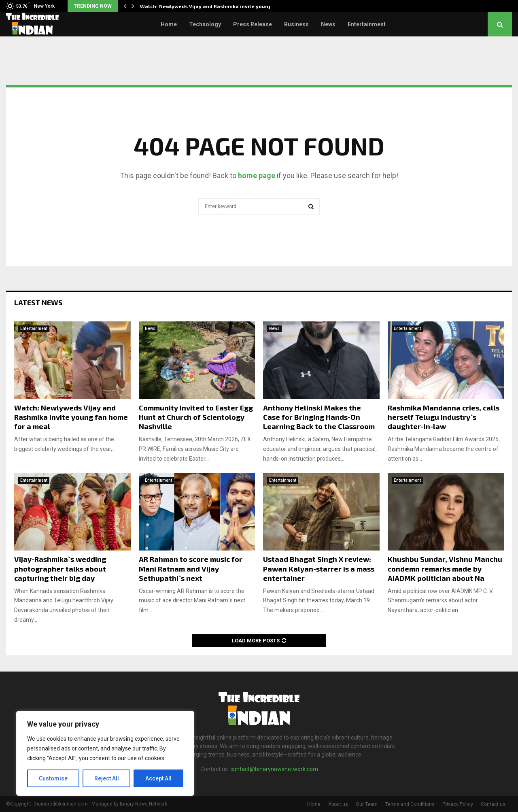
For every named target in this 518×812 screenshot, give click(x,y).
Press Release (253, 24)
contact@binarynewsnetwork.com (274, 769)
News (328, 24)
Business (296, 24)
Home (169, 24)
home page (257, 175)
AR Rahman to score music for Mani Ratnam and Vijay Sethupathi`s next (191, 569)
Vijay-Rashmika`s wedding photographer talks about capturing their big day (60, 569)
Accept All (158, 778)
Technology (205, 24)
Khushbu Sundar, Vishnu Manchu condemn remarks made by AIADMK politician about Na (445, 569)
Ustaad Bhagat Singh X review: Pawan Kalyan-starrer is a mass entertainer (319, 569)
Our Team (367, 804)
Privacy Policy (458, 804)
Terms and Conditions (410, 804)
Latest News (38, 302)
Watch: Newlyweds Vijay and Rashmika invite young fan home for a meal (71, 417)
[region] (105, 753)
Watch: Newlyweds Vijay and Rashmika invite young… (208, 6)
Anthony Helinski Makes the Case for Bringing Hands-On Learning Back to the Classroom (319, 417)
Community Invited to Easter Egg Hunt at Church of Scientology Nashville (196, 417)
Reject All (107, 778)
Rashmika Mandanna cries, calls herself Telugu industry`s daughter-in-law (444, 417)
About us (338, 804)
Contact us (493, 804)
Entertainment (367, 24)
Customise (53, 778)
